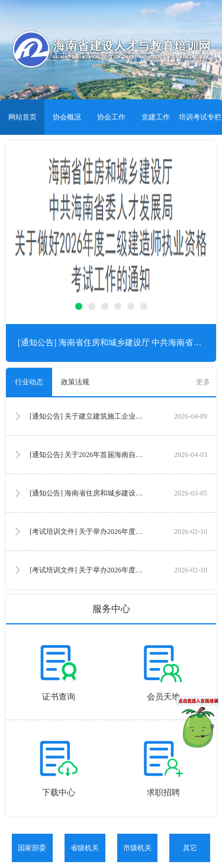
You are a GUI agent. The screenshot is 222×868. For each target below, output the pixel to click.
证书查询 (59, 697)
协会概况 (67, 117)
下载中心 (59, 793)
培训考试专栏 (200, 117)
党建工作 (156, 117)
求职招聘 (163, 793)
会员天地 (163, 697)
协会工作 (111, 117)
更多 (203, 382)
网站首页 (22, 117)
